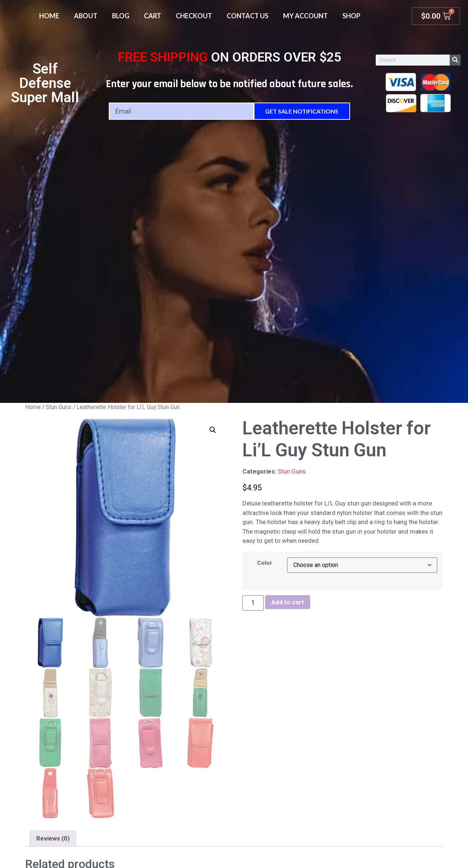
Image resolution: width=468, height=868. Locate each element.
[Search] (455, 60)
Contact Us (248, 16)
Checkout (194, 16)
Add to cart (288, 602)
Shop (351, 16)
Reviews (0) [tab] (53, 838)
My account (305, 16)
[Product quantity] (253, 603)
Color (265, 563)
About (86, 16)
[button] (213, 430)
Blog (121, 16)
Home (49, 16)
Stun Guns (59, 407)
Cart (153, 16)
